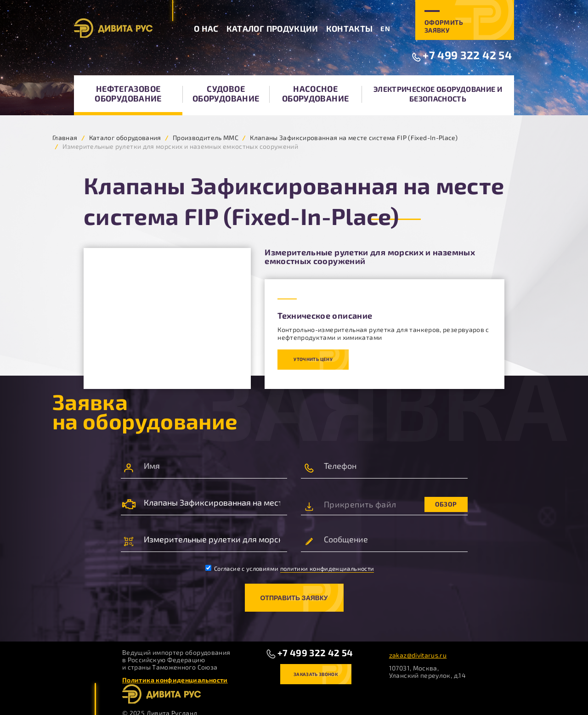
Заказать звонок (316, 674)
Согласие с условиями (290, 569)
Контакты (350, 28)
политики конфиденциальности (327, 569)
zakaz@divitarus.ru (418, 655)
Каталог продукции (272, 28)
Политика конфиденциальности (175, 680)
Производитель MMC (206, 138)
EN (385, 28)
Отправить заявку (294, 598)
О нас (206, 28)
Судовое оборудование (226, 93)
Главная (65, 138)
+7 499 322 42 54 (467, 55)
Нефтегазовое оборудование (128, 93)
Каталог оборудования (125, 138)
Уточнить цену (313, 359)
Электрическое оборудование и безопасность (438, 94)
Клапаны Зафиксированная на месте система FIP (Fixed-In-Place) (354, 138)
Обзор (446, 504)
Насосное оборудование (315, 93)
